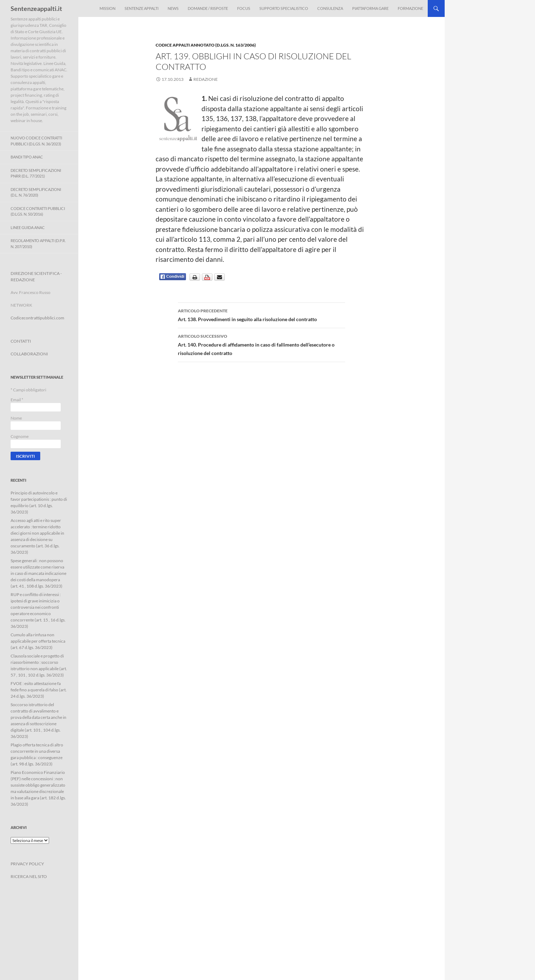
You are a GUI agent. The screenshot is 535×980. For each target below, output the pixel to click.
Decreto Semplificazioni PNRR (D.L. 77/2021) (36, 173)
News (173, 8)
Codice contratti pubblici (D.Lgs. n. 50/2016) (38, 211)
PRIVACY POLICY (27, 864)
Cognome (20, 436)
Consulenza (330, 8)
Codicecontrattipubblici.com (37, 318)
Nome (16, 418)
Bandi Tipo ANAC (27, 157)
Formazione (410, 8)
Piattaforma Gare (370, 8)
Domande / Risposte (208, 8)
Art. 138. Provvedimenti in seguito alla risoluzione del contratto (262, 314)
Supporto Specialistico (284, 8)
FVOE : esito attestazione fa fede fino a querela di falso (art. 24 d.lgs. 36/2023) (39, 690)
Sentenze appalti (142, 8)
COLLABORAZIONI (29, 354)
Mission (107, 8)
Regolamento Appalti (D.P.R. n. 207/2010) (38, 244)
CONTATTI (21, 341)
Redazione (206, 79)
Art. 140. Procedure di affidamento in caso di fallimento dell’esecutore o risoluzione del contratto (262, 344)
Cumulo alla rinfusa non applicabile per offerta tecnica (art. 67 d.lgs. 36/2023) (38, 641)
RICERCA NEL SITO (29, 876)
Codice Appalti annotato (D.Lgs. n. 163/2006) (206, 45)
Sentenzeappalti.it (36, 8)
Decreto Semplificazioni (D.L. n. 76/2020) (36, 192)
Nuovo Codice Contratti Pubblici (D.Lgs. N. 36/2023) (36, 141)
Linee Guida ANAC (28, 227)
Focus (244, 8)
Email (17, 400)
